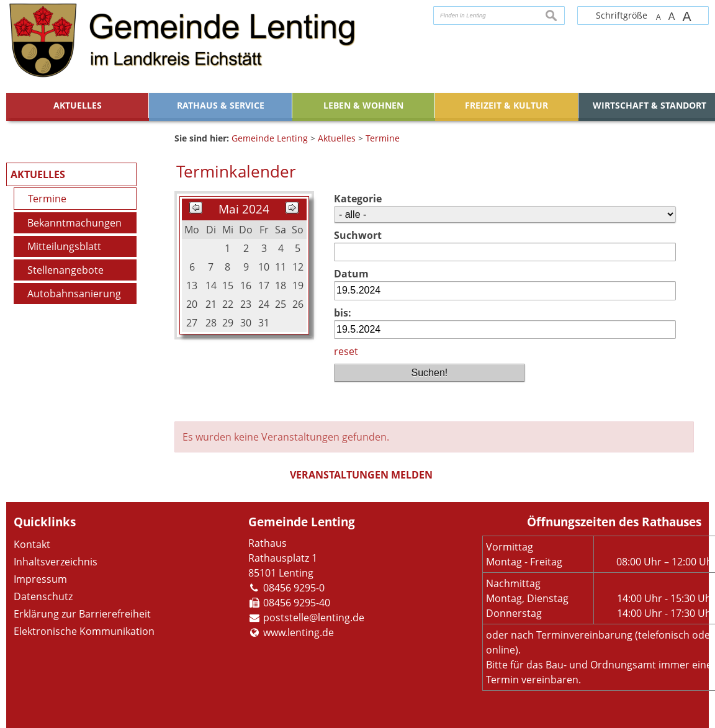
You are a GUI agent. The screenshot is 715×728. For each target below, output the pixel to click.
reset (346, 351)
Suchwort (358, 235)
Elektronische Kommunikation (84, 631)
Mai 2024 (244, 209)
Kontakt (32, 544)
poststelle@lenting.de (314, 618)
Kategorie (358, 199)
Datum (351, 274)
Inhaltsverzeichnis (56, 562)
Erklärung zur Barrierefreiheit (82, 614)
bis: (343, 313)
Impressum (40, 579)
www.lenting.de (299, 632)
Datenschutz (43, 596)
